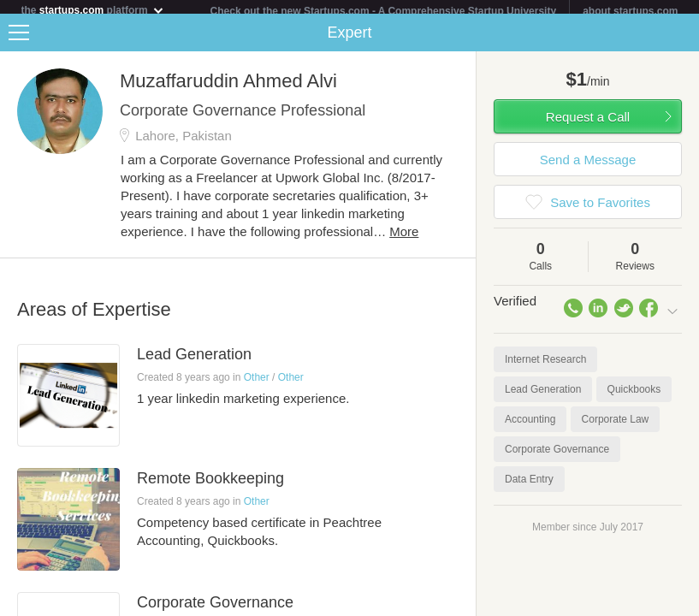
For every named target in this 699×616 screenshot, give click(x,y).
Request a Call (588, 124)
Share (682, 39)
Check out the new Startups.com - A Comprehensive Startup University (384, 11)
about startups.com (630, 11)
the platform (93, 10)
